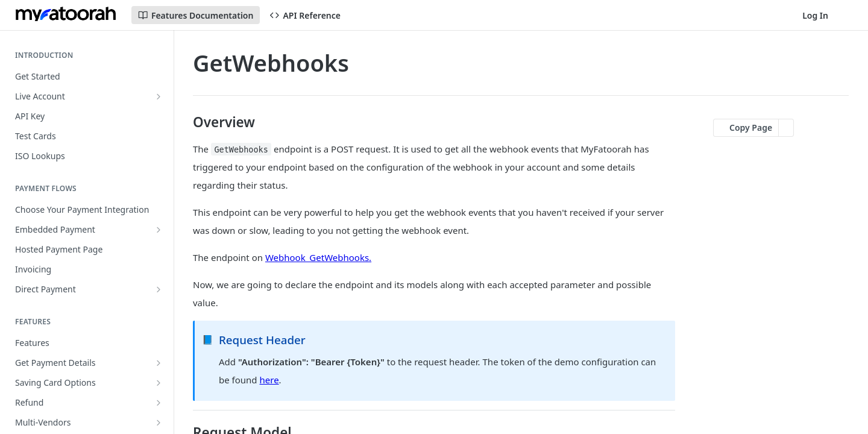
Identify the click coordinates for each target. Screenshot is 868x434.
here (269, 380)
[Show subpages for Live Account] (159, 96)
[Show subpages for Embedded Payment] (159, 230)
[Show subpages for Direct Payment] (159, 289)
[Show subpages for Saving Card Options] (159, 383)
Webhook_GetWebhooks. (318, 257)
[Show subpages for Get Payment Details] (159, 363)
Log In (815, 15)
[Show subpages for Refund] (159, 403)
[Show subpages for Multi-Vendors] (159, 423)
